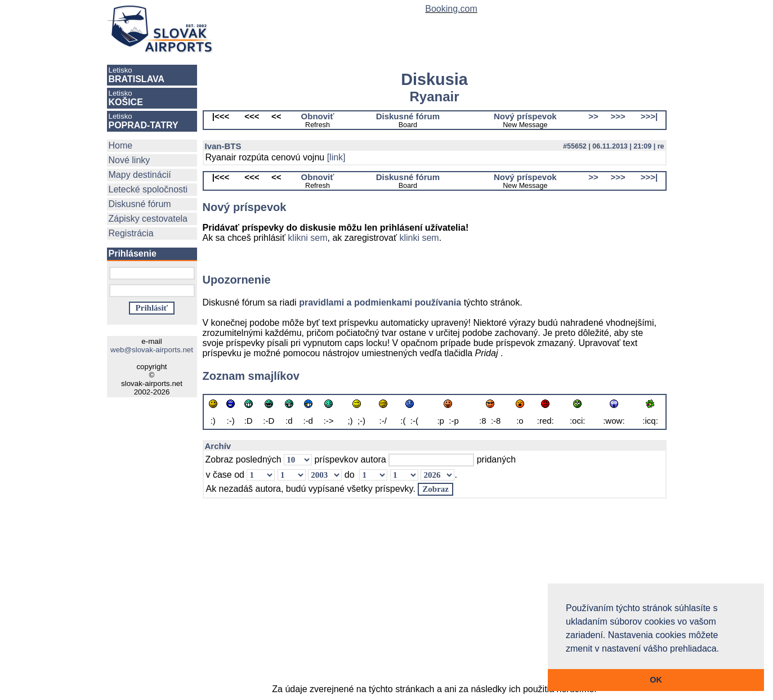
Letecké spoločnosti (148, 189)
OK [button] (656, 680)
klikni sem (307, 238)
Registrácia (131, 233)
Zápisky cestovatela (148, 219)
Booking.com (451, 9)
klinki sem (419, 238)
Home (121, 145)
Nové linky (129, 160)
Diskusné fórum (140, 204)
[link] (336, 157)
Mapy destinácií (140, 175)
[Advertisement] (435, 596)
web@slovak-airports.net (152, 350)
